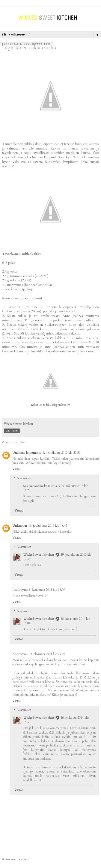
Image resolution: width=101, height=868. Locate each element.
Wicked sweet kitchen (39, 555)
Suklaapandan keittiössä (40, 486)
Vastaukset (24, 478)
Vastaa (17, 469)
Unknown (20, 526)
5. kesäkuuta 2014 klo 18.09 (47, 590)
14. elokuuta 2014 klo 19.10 (47, 654)
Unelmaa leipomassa (27, 453)
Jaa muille (12, 431)
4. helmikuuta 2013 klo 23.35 (61, 453)
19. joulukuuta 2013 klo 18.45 (48, 526)
